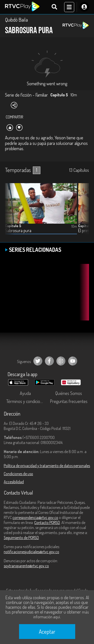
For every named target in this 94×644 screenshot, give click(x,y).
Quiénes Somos (69, 393)
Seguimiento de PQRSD (21, 538)
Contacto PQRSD (47, 522)
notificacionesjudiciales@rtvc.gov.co (31, 552)
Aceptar (47, 631)
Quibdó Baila (16, 20)
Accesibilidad (14, 482)
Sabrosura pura (18, 231)
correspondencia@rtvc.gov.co (35, 517)
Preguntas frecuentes (69, 401)
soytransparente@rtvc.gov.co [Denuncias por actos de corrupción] (26, 566)
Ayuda (25, 393)
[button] (83, 212)
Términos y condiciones (26, 401)
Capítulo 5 (13, 226)
